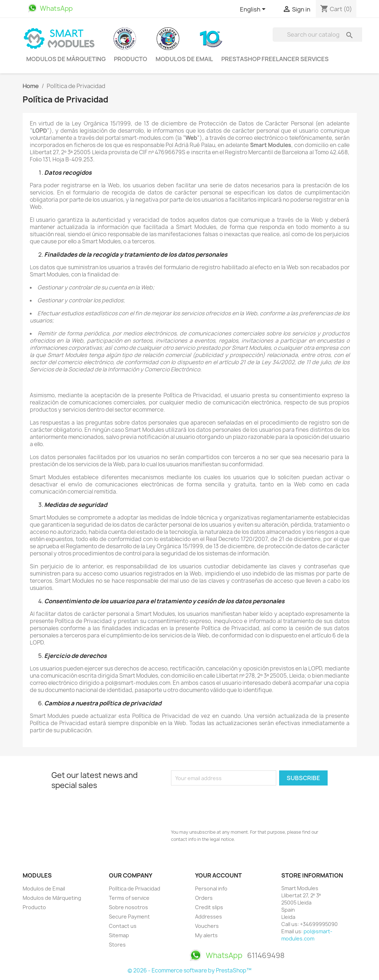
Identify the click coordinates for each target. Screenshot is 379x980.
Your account (218, 875)
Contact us (123, 926)
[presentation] (226, 805)
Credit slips (209, 907)
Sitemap (119, 935)
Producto (131, 59)
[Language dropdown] (254, 10)
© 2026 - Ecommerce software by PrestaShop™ (189, 970)
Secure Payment (129, 917)
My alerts (206, 935)
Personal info (211, 889)
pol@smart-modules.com (307, 935)
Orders (204, 898)
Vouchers (207, 926)
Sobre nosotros (128, 907)
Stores (117, 945)
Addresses (209, 917)
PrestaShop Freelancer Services (275, 59)
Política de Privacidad (135, 889)
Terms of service (129, 898)
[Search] (318, 35)
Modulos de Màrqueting (66, 59)
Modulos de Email (184, 59)
